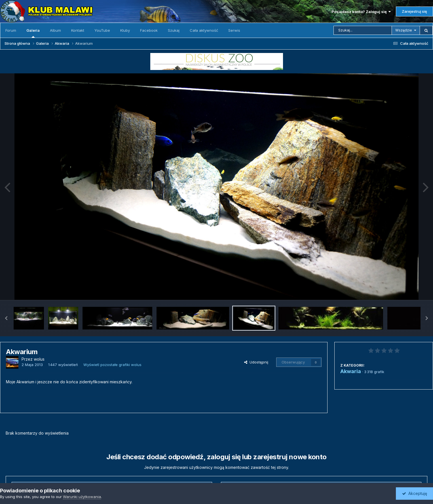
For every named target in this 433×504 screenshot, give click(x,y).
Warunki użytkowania (82, 497)
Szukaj (174, 30)
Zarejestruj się (414, 11)
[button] (6, 318)
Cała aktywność (204, 30)
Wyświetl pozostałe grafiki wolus (112, 365)
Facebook (149, 30)
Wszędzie (404, 30)
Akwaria (351, 371)
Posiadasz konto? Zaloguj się (361, 12)
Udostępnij (256, 362)
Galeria (33, 33)
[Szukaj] (363, 30)
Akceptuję (415, 493)
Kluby (125, 30)
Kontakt (78, 30)
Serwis (234, 30)
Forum (11, 30)
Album (55, 30)
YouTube (102, 30)
